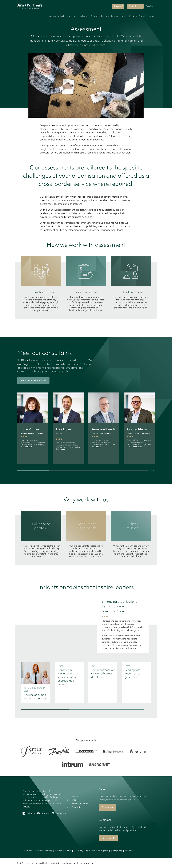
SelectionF (118, 6)
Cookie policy (68, 863)
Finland (49, 851)
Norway (39, 851)
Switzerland (117, 851)
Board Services (135, 6)
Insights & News (77, 804)
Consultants (97, 16)
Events (124, 16)
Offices (73, 800)
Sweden (59, 851)
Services (73, 797)
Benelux (129, 851)
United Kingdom (100, 851)
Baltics (68, 851)
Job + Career (112, 16)
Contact (151, 16)
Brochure (107, 807)
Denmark (27, 851)
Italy (88, 851)
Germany (78, 851)
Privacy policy (86, 863)
